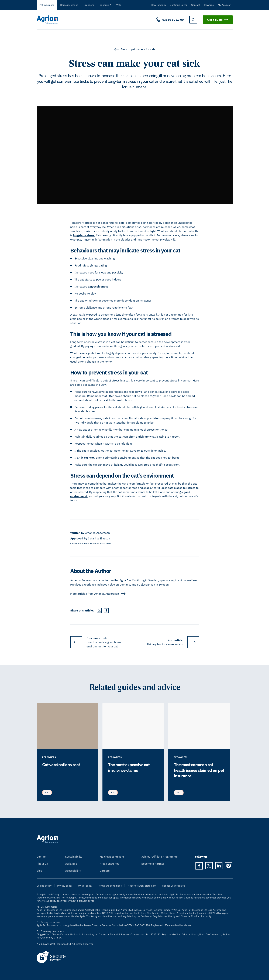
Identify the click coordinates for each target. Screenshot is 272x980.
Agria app (71, 864)
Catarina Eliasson (99, 538)
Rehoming (105, 5)
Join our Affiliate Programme (159, 857)
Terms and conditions (110, 886)
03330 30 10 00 (173, 20)
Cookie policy (44, 886)
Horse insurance (69, 5)
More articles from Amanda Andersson (98, 594)
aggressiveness (98, 286)
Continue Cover (178, 5)
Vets (119, 5)
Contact (196, 5)
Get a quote (218, 20)
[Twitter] (209, 866)
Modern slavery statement (142, 886)
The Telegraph (68, 898)
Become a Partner (153, 864)
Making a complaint (112, 857)
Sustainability (74, 857)
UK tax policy (85, 886)
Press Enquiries (109, 864)
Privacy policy (65, 886)
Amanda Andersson (97, 533)
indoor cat (88, 458)
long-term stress (84, 235)
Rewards (209, 5)
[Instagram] (229, 866)
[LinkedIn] (219, 866)
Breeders (89, 5)
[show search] (193, 20)
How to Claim (158, 5)
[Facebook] (199, 866)
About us (42, 864)
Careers (105, 871)
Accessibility (73, 871)
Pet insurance (47, 5)
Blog (39, 871)
